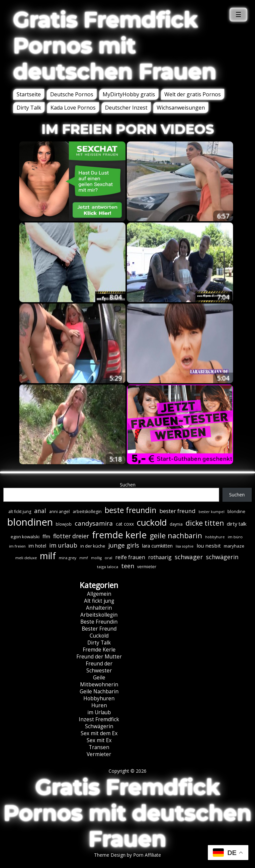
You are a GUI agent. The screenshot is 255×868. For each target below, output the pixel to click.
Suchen (128, 485)
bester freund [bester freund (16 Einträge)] (177, 511)
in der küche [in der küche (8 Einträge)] (93, 546)
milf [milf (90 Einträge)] (48, 556)
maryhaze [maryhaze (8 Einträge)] (234, 546)
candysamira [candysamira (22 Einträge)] (94, 523)
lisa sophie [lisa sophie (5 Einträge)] (185, 546)
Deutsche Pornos (72, 94)
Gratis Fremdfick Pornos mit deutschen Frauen (115, 45)
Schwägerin (99, 726)
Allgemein (99, 594)
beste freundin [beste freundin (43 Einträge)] (130, 510)
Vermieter (99, 754)
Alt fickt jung (99, 601)
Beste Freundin (99, 622)
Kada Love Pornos (73, 108)
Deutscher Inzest (126, 108)
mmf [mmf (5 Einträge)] (84, 558)
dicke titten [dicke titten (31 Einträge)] (205, 523)
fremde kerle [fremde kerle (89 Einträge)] (119, 535)
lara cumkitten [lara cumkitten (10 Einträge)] (157, 546)
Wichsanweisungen (181, 108)
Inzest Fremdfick (99, 719)
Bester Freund (99, 629)
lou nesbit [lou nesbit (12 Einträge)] (209, 546)
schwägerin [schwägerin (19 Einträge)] (222, 557)
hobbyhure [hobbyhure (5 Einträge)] (215, 537)
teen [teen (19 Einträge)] (128, 566)
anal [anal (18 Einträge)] (40, 511)
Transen (99, 747)
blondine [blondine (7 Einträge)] (236, 512)
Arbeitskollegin (99, 615)
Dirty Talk (29, 108)
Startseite (29, 94)
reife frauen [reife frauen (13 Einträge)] (130, 557)
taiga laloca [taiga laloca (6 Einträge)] (108, 567)
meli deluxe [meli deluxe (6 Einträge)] (26, 558)
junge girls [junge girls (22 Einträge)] (124, 545)
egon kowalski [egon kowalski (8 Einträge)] (25, 537)
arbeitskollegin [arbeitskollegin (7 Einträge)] (87, 512)
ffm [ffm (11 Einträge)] (46, 536)
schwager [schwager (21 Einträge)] (189, 557)
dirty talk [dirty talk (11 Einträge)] (237, 524)
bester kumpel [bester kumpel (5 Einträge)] (212, 512)
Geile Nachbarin (99, 692)
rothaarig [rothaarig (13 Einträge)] (160, 557)
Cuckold (99, 636)
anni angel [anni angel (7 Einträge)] (59, 512)
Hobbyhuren (99, 698)
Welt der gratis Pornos (193, 94)
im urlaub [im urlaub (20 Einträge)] (63, 545)
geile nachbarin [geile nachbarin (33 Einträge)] (176, 535)
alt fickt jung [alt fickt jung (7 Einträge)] (20, 512)
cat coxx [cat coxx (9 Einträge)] (125, 524)
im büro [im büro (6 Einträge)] (235, 537)
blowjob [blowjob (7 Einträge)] (64, 524)
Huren (99, 705)
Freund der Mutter (99, 657)
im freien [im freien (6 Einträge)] (17, 546)
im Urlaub (99, 712)
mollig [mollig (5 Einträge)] (96, 558)
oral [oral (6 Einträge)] (108, 558)
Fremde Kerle (99, 650)
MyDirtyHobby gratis (129, 94)
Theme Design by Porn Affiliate (127, 855)
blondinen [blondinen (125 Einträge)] (30, 522)
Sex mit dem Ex (99, 733)
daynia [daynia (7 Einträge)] (176, 524)
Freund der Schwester (99, 667)
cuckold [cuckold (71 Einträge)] (152, 522)
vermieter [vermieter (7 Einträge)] (147, 567)
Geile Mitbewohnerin (99, 681)
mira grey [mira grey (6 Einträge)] (68, 558)
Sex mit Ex (99, 740)
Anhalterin (99, 608)
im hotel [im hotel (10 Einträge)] (37, 546)
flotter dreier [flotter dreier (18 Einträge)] (71, 536)
